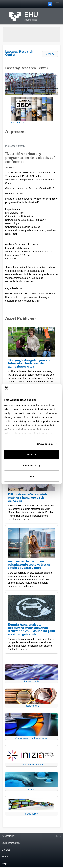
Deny (32, 477)
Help (4, 863)
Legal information (11, 843)
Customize (32, 465)
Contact (6, 850)
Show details (45, 444)
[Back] (7, 140)
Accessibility (8, 836)
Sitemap (6, 857)
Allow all (32, 455)
